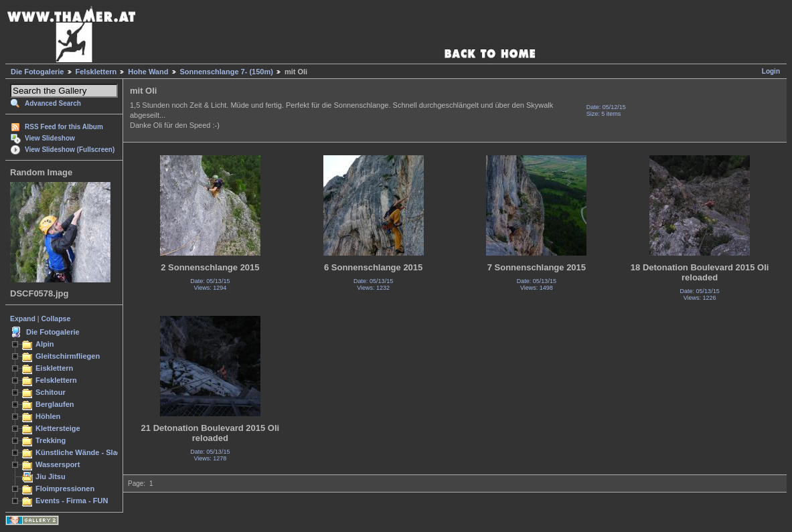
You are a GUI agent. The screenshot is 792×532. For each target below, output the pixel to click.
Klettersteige (58, 428)
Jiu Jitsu (51, 476)
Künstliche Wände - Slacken (85, 452)
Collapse (56, 319)
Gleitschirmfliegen (68, 356)
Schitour (51, 392)
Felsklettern (96, 72)
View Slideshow (50, 138)
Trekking (51, 440)
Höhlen (48, 416)
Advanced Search (53, 103)
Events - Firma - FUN (72, 501)
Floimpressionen (65, 489)
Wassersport (58, 464)
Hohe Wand (148, 72)
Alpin (45, 344)
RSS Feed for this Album (64, 127)
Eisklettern (54, 368)
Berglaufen (55, 404)
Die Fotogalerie (37, 72)
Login (771, 71)
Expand (23, 319)
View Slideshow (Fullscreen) (70, 150)
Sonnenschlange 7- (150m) (227, 72)
